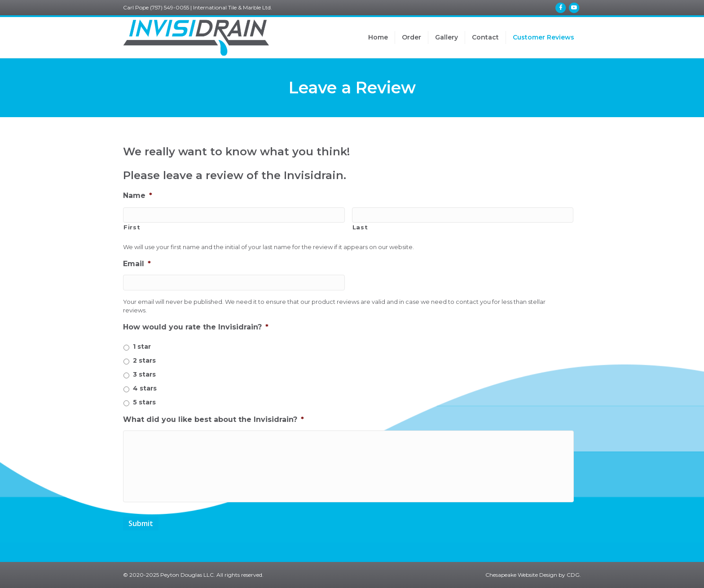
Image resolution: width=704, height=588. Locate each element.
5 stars (144, 402)
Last (360, 227)
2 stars (144, 360)
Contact (485, 37)
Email (137, 264)
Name (138, 195)
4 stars (145, 388)
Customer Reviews (543, 37)
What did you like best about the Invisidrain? (213, 419)
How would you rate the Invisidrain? (196, 327)
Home (378, 37)
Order (411, 37)
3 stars (144, 374)
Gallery (447, 37)
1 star (142, 347)
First (132, 227)
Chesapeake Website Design (521, 575)
